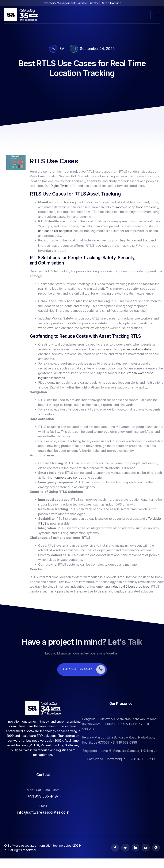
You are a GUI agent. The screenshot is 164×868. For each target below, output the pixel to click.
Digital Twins (60, 186)
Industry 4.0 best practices (130, 586)
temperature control (69, 477)
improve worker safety (134, 349)
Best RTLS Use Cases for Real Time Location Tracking (82, 68)
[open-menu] (157, 15)
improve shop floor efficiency (137, 207)
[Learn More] (82, 670)
